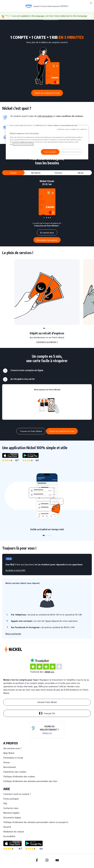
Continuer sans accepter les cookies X (72, 129)
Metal (81, 173)
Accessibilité (9, 836)
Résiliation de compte (14, 831)
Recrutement (10, 767)
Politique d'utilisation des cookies (19, 776)
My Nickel (36, 173)
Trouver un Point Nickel (31, 431)
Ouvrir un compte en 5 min (47, 93)
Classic (13, 173)
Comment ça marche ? (47, 342)
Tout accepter (50, 152)
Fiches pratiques (11, 799)
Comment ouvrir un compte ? (17, 794)
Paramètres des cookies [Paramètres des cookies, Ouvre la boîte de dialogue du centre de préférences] (71, 152)
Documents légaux (12, 817)
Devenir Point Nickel (47, 702)
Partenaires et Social (13, 758)
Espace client (51, 17)
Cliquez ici (47, 733)
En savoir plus (47, 233)
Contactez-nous (11, 808)
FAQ (5, 803)
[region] (47, 143)
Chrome (58, 173)
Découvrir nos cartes (47, 240)
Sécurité (7, 827)
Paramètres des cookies (15, 772)
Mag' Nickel (9, 753)
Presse (7, 762)
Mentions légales (11, 813)
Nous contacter (13, 634)
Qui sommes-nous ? (12, 748)
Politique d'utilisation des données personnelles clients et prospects (36, 822)
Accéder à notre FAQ (15, 570)
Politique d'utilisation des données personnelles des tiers (30, 781)
